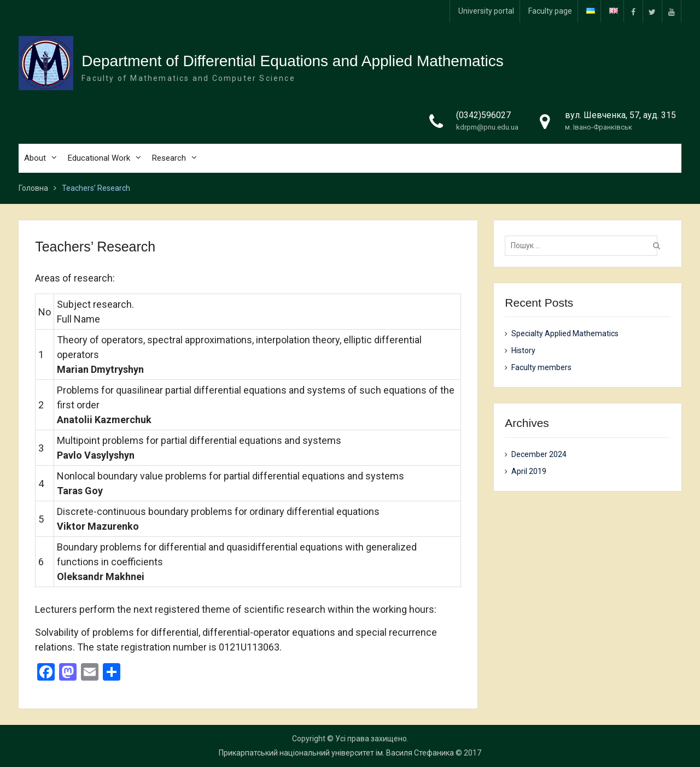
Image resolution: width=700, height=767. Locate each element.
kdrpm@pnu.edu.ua (487, 127)
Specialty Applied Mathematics (565, 333)
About (35, 158)
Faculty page (550, 11)
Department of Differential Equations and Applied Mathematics (292, 61)
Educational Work (99, 158)
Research (169, 158)
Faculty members (541, 367)
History (523, 350)
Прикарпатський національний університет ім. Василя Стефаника (336, 753)
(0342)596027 (483, 115)
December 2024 (539, 454)
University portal (486, 11)
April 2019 (529, 471)
